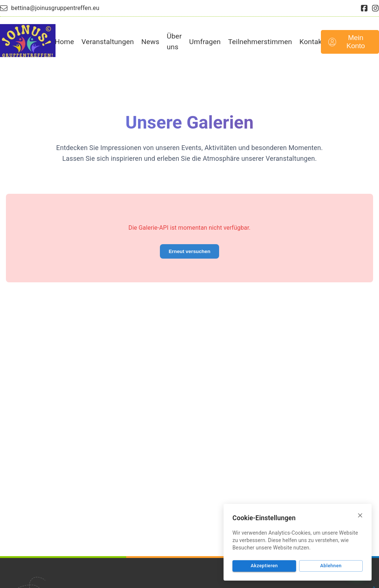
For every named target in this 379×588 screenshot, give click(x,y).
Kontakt (312, 42)
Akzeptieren (264, 566)
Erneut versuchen (190, 251)
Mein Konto (347, 42)
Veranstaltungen (108, 42)
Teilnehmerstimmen (260, 42)
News (150, 42)
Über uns (175, 41)
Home (64, 42)
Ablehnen (331, 566)
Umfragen (205, 42)
